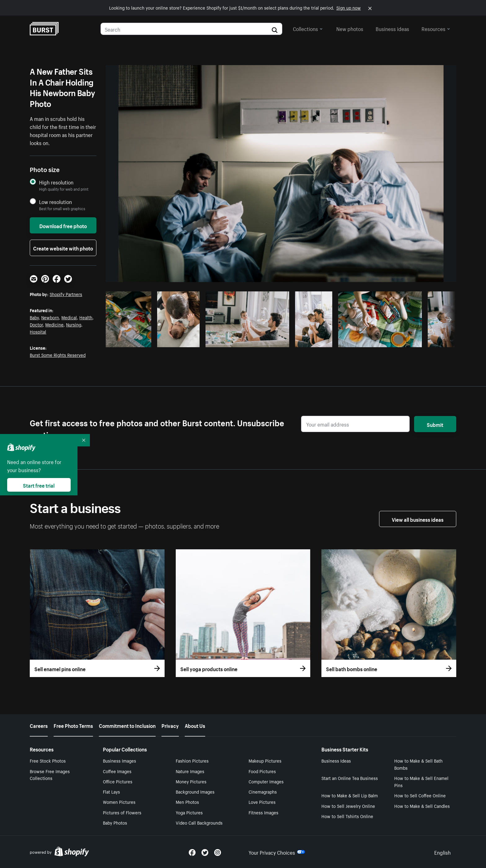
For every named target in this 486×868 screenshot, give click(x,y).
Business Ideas (336, 760)
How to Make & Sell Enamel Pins (421, 781)
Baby (34, 317)
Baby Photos (115, 822)
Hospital (38, 331)
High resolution (56, 182)
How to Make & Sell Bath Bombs (418, 764)
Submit (435, 424)
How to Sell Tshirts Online (347, 816)
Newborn (50, 317)
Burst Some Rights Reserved (58, 355)
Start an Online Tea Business (350, 778)
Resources (436, 28)
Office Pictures (118, 781)
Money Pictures (191, 781)
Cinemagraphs (263, 791)
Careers (39, 725)
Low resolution (55, 202)
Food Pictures (262, 771)
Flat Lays (111, 791)
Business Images (119, 760)
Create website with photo (63, 248)
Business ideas (392, 28)
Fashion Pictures (192, 760)
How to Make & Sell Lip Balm (350, 795)
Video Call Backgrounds (199, 822)
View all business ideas (418, 519)
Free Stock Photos (48, 760)
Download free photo (63, 225)
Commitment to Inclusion (127, 725)
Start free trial (39, 485)
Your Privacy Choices (277, 852)
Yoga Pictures (189, 812)
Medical (69, 317)
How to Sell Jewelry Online (348, 806)
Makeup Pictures (265, 760)
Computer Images (266, 781)
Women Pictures (119, 802)
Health (86, 317)
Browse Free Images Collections (50, 775)
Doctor (36, 324)
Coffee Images (117, 771)
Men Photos (187, 802)
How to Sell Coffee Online (420, 795)
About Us (195, 725)
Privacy (170, 725)
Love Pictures (262, 802)
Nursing (74, 324)
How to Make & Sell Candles (422, 806)
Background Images (195, 791)
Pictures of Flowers (122, 812)
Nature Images (190, 771)
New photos (350, 28)
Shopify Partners (66, 294)
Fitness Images (263, 812)
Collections (308, 28)
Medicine (54, 324)
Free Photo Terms (73, 725)
